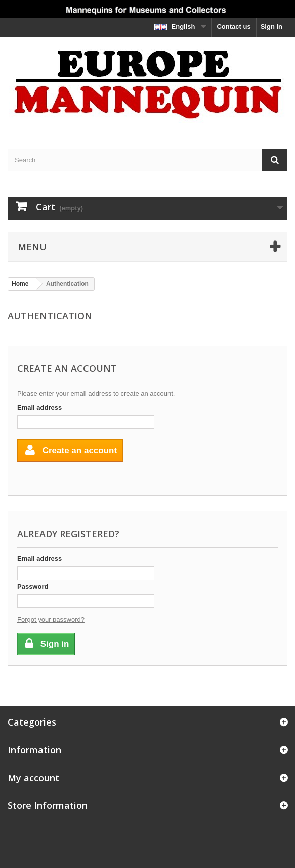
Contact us (234, 27)
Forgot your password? (51, 620)
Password (33, 586)
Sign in (271, 27)
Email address (39, 407)
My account (33, 778)
